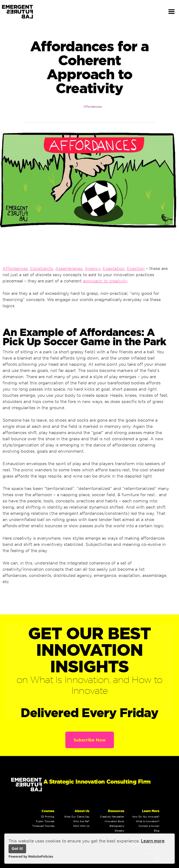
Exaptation (114, 269)
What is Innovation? (148, 821)
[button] (172, 12)
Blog (157, 831)
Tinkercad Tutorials (43, 826)
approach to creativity (105, 281)
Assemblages (69, 269)
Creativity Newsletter (112, 817)
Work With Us (81, 826)
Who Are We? (81, 821)
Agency (92, 269)
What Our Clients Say (77, 817)
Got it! (17, 849)
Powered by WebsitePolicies (31, 856)
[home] (21, 12)
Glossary (119, 831)
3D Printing (48, 817)
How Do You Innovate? (146, 817)
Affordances (92, 106)
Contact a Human (149, 826)
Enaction (136, 269)
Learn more (153, 841)
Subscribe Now (90, 740)
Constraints (41, 269)
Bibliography (117, 826)
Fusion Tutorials (45, 821)
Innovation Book (114, 821)
